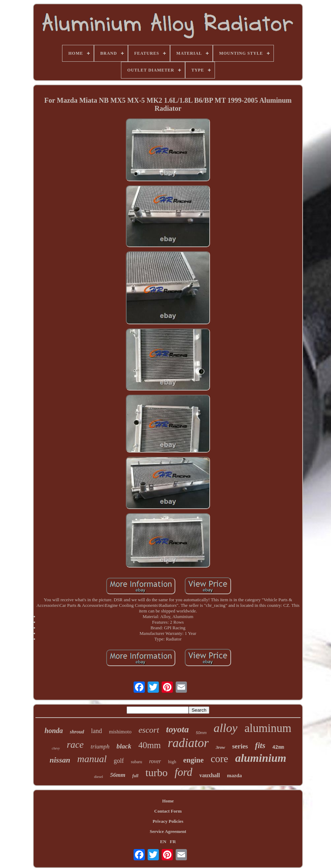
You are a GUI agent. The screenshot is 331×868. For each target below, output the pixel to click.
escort (149, 730)
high (172, 762)
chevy (56, 748)
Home (168, 801)
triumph (100, 747)
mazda (234, 775)
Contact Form (168, 811)
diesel (99, 777)
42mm (278, 747)
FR (173, 842)
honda (54, 731)
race (75, 745)
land (97, 731)
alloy (225, 728)
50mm (201, 733)
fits (260, 745)
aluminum (268, 728)
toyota (178, 729)
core (219, 759)
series (240, 746)
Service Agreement (168, 831)
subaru (136, 762)
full (135, 776)
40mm (150, 745)
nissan (60, 760)
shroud (77, 732)
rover (155, 761)
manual (92, 759)
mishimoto (120, 732)
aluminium (261, 758)
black (124, 746)
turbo (157, 772)
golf (119, 761)
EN (163, 842)
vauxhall (210, 775)
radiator (188, 743)
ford (184, 772)
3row (220, 747)
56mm (118, 775)
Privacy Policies (168, 821)
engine (193, 760)
